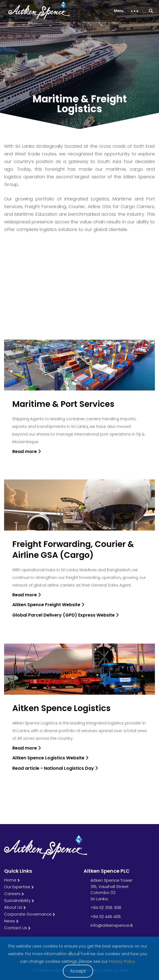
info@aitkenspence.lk (112, 925)
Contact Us (16, 928)
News (10, 921)
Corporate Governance (28, 914)
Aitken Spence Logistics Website (50, 758)
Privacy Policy (122, 961)
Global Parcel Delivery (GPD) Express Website (65, 615)
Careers (12, 894)
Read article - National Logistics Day (55, 768)
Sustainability (17, 900)
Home (10, 880)
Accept (78, 971)
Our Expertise (17, 887)
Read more (26, 451)
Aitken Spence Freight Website (48, 605)
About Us (13, 907)
